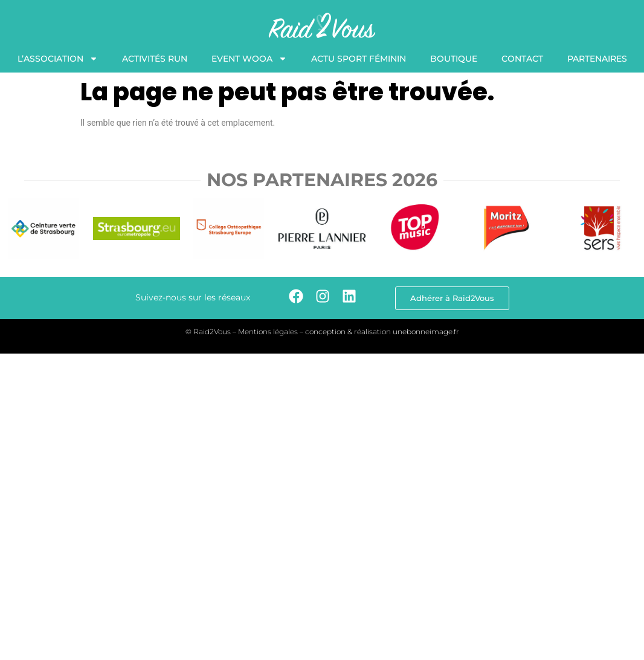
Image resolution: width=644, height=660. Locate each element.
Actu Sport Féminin (359, 59)
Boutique (454, 59)
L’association (58, 59)
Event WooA (249, 59)
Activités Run (155, 59)
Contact (522, 59)
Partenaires (597, 59)
